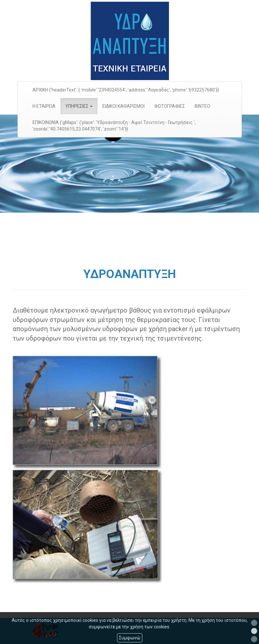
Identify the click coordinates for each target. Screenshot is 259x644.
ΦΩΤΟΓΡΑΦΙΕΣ (170, 106)
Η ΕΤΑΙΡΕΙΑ (44, 106)
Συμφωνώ (130, 638)
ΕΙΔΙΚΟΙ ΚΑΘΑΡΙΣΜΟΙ (123, 106)
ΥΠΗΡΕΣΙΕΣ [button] (79, 106)
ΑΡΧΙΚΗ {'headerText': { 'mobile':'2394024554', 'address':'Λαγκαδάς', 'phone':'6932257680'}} (126, 90)
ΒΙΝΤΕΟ (202, 106)
